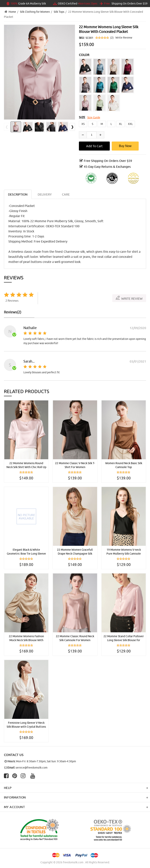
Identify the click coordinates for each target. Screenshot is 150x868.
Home (12, 12)
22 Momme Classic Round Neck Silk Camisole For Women (75, 638)
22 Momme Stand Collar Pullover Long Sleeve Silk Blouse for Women (124, 638)
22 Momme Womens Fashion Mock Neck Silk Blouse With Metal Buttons (26, 638)
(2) (112, 38)
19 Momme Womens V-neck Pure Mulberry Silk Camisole (124, 552)
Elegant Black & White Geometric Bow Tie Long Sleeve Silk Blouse (26, 552)
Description (18, 194)
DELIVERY (45, 194)
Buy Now (125, 146)
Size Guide (94, 117)
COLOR (84, 55)
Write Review (124, 38)
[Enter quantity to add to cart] (92, 135)
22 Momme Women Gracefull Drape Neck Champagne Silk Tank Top (75, 552)
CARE (66, 194)
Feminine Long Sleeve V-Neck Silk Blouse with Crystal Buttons (26, 725)
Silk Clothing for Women (35, 12)
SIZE (82, 117)
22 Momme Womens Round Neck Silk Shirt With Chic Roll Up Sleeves (26, 465)
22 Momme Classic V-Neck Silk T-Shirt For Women (75, 465)
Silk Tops (59, 12)
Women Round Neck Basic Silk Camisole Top (124, 465)
